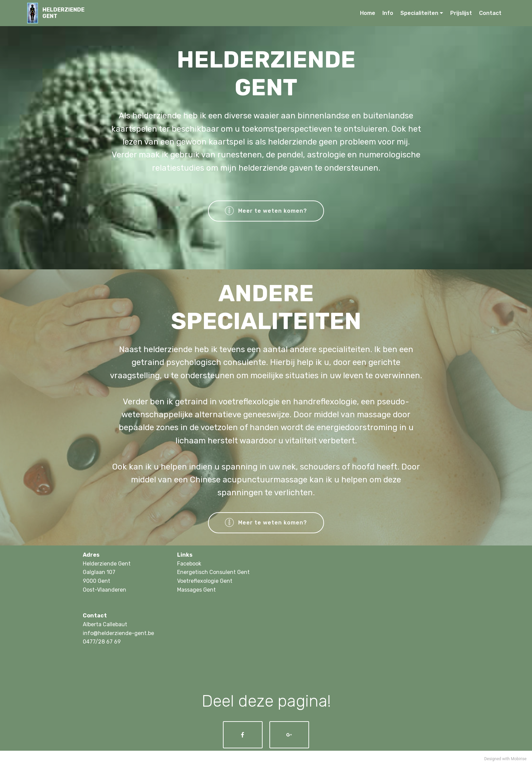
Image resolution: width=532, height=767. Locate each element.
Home (368, 13)
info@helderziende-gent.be (118, 633)
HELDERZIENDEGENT (63, 13)
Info (388, 13)
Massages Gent (196, 590)
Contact (490, 13)
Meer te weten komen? (266, 211)
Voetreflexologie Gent (205, 581)
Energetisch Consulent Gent (213, 572)
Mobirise (519, 759)
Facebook (189, 564)
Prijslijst (461, 13)
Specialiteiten (419, 13)
